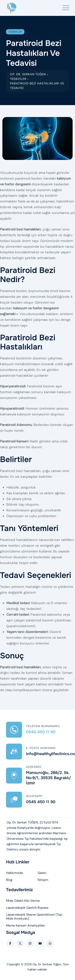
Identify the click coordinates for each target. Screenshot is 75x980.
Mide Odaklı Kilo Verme (23, 901)
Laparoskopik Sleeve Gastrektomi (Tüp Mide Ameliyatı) (34, 917)
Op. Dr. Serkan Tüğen (47, 964)
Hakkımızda (14, 873)
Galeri (42, 873)
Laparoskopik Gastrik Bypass (27, 908)
